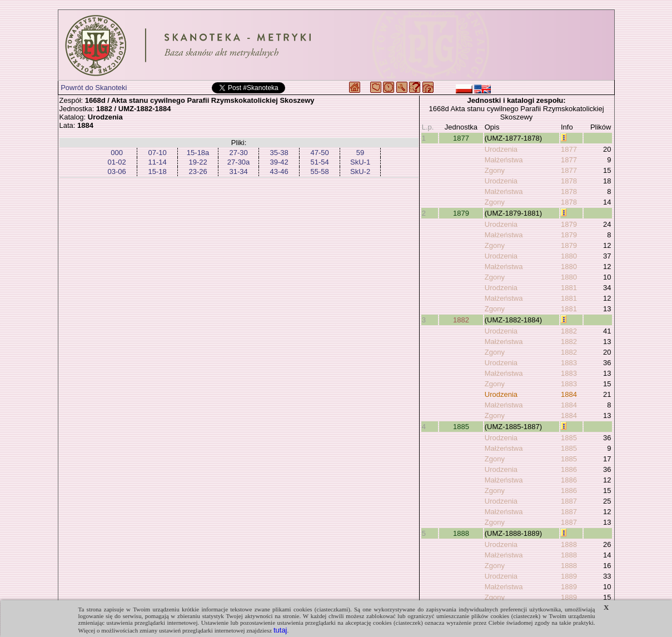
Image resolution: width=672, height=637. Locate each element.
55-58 (319, 171)
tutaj (280, 630)
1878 (569, 181)
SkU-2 (360, 171)
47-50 (319, 153)
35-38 (279, 153)
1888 (461, 533)
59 (360, 153)
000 (117, 153)
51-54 (319, 162)
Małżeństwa (504, 160)
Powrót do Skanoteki (94, 88)
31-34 (238, 171)
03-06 (116, 171)
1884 (569, 394)
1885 (461, 427)
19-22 (198, 162)
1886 (569, 469)
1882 (461, 320)
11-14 (157, 162)
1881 (569, 288)
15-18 (157, 171)
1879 (461, 213)
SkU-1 (360, 162)
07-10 (157, 153)
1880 (569, 256)
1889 (569, 576)
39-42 (279, 162)
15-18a (198, 153)
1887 (569, 501)
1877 (461, 138)
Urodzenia (501, 149)
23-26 (198, 171)
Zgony (495, 170)
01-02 (116, 162)
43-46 (279, 171)
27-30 (238, 153)
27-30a (238, 162)
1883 (569, 363)
